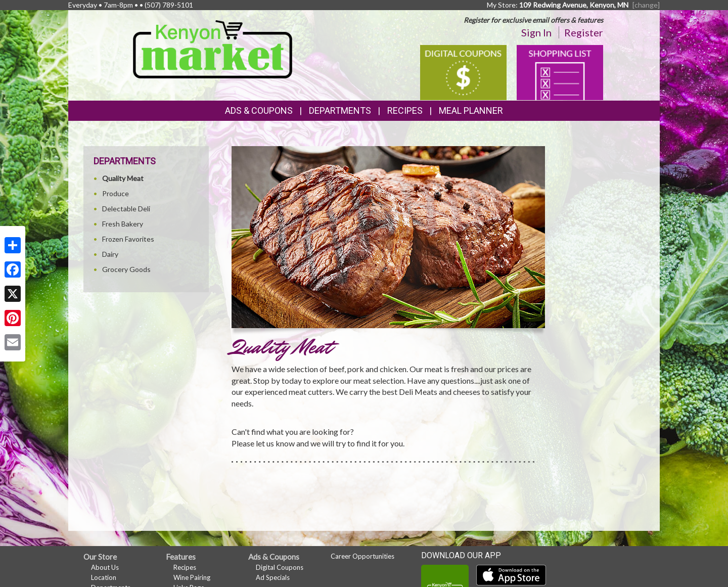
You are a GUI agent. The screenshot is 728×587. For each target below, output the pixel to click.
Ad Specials (273, 577)
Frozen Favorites (128, 239)
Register (584, 32)
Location (104, 577)
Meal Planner (471, 110)
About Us (105, 567)
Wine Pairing (192, 577)
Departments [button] (340, 110)
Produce (116, 193)
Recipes (405, 110)
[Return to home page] (213, 48)
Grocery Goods (126, 269)
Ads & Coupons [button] (259, 110)
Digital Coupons (280, 567)
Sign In (536, 32)
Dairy (110, 254)
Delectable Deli (126, 209)
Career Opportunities (362, 556)
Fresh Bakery (123, 224)
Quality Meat (123, 178)
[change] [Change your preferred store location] (646, 5)
